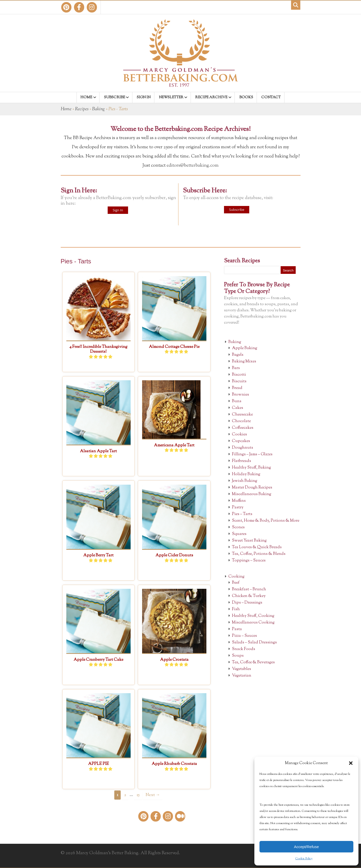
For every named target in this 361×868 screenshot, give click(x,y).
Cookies (239, 435)
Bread (237, 388)
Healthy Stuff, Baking (251, 468)
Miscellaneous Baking (252, 494)
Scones (238, 527)
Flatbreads (241, 461)
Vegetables (241, 669)
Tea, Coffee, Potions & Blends (259, 554)
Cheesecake (242, 415)
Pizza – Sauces (244, 636)
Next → (153, 795)
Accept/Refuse (306, 847)
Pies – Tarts (242, 514)
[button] (351, 763)
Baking (98, 109)
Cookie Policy (304, 859)
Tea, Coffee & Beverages (253, 662)
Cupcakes (241, 441)
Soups (238, 656)
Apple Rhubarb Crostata (174, 764)
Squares (239, 534)
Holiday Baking (246, 474)
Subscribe (237, 210)
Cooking (236, 577)
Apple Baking (245, 348)
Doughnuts (242, 448)
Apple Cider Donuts (174, 555)
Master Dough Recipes (252, 488)
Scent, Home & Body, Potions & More (266, 521)
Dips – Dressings (247, 603)
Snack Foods (244, 649)
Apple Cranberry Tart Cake (98, 660)
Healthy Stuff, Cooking (253, 616)
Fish (236, 609)
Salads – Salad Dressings (254, 643)
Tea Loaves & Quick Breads (257, 547)
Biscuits (239, 381)
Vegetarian (242, 676)
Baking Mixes (244, 362)
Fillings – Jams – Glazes (252, 454)
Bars (236, 368)
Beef (236, 583)
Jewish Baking (245, 481)
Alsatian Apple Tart (98, 451)
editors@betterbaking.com (193, 166)
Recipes (82, 109)
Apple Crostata (174, 660)
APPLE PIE (98, 764)
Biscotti (239, 375)
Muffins (239, 501)
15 (138, 795)
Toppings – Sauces (249, 561)
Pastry (238, 508)
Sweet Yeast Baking (249, 541)
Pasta (237, 629)
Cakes (238, 408)
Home (66, 109)
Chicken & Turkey (249, 596)
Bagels (238, 355)
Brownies (240, 395)
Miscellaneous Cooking (253, 623)
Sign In (118, 210)
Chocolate (241, 421)
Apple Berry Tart (98, 555)
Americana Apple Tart (174, 445)
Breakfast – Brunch (249, 589)
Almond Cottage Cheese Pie (174, 347)
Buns (237, 401)
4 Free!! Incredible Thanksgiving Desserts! (98, 349)
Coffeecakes (243, 428)
